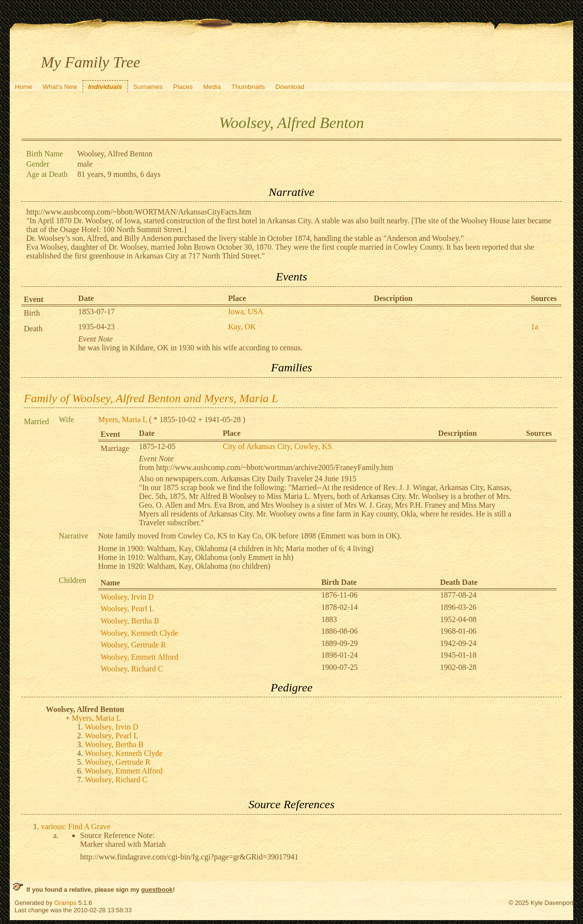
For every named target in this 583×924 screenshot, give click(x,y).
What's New (60, 87)
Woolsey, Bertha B (130, 621)
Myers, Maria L (123, 419)
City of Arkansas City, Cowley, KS (277, 446)
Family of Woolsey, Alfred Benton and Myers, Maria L (151, 398)
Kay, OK (242, 327)
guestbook (157, 890)
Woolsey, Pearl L (127, 609)
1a (534, 327)
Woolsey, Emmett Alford (140, 657)
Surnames (148, 87)
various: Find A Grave (76, 827)
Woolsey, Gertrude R (133, 645)
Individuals (105, 87)
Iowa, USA (246, 312)
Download (290, 87)
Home (23, 87)
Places (183, 87)
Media (212, 87)
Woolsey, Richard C (132, 669)
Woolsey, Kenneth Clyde (140, 633)
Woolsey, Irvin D (127, 597)
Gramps (65, 903)
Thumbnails (248, 87)
